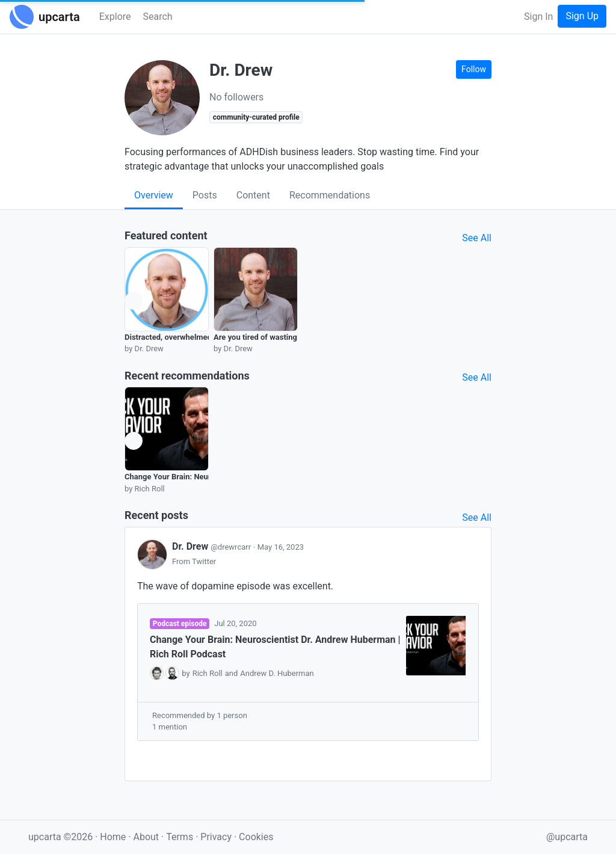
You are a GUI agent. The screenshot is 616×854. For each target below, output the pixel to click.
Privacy (217, 837)
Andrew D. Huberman (277, 673)
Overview (154, 195)
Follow (474, 69)
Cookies (256, 837)
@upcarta (567, 837)
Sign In (538, 17)
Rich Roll (208, 673)
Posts (205, 195)
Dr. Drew (213, 546)
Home (113, 837)
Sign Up (582, 16)
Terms (181, 837)
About (146, 837)
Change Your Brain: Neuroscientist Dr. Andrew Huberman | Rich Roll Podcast (275, 647)
